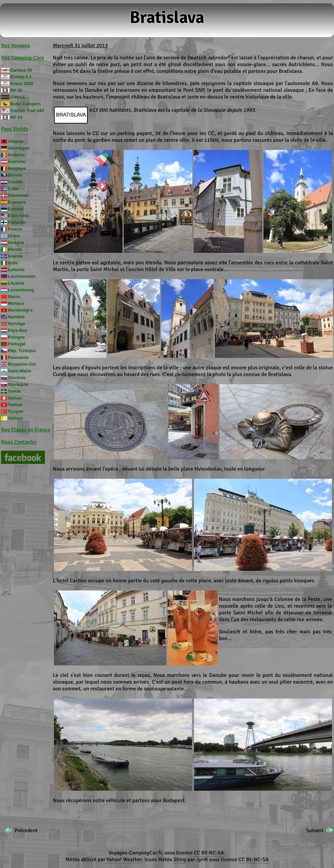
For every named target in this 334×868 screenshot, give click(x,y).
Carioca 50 (21, 70)
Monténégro (20, 310)
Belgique (17, 168)
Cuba (13, 189)
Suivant (315, 831)
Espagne (17, 202)
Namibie (16, 317)
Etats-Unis (18, 216)
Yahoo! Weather (124, 860)
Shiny (180, 860)
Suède (14, 391)
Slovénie (17, 378)
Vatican (15, 418)
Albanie (16, 141)
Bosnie (15, 175)
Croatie (15, 182)
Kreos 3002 (22, 84)
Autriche (17, 162)
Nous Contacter (19, 442)
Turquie (16, 411)
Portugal (17, 344)
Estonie (16, 209)
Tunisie (15, 405)
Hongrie (16, 243)
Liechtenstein (22, 276)
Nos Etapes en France (26, 430)
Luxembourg (21, 290)
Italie (13, 263)
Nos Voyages (15, 46)
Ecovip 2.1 (21, 77)
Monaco (16, 303)
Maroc (14, 297)
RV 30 (16, 90)
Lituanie (16, 283)
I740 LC (18, 97)
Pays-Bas (18, 330)
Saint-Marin (20, 371)
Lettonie (16, 270)
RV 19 (16, 117)
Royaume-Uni (22, 364)
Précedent (26, 831)
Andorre (16, 155)
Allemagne (19, 148)
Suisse (15, 398)
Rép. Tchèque (22, 351)
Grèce (14, 236)
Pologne (16, 337)
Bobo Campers (25, 104)
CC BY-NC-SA (209, 853)
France (15, 229)
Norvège (16, 324)
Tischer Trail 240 (27, 111)
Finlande (17, 222)
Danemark (18, 195)
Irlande (15, 249)
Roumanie (18, 357)
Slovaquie (18, 384)
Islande (15, 256)
